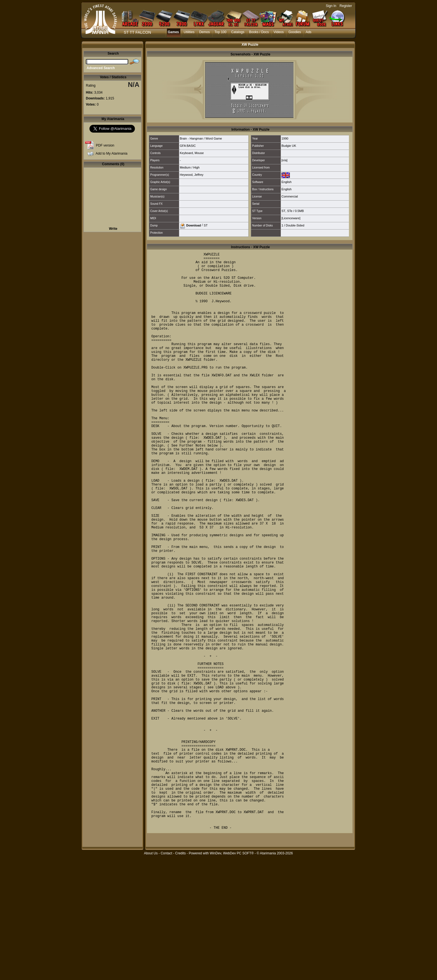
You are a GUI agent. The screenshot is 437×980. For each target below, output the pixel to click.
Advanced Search (101, 68)
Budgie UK (289, 146)
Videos (279, 32)
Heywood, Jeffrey (192, 175)
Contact (166, 977)
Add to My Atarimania (111, 153)
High (196, 167)
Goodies (295, 32)
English (287, 182)
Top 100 (221, 32)
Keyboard (186, 153)
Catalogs (238, 32)
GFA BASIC (188, 146)
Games (173, 32)
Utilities (189, 32)
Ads (309, 32)
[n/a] (284, 160)
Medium (185, 167)
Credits (180, 977)
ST (283, 211)
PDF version (105, 145)
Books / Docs (259, 32)
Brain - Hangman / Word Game (201, 138)
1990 (285, 138)
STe (290, 211)
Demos (205, 32)
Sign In (331, 6)
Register (346, 6)
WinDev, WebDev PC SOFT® (232, 977)
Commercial (290, 196)
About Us (151, 977)
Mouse (199, 153)
